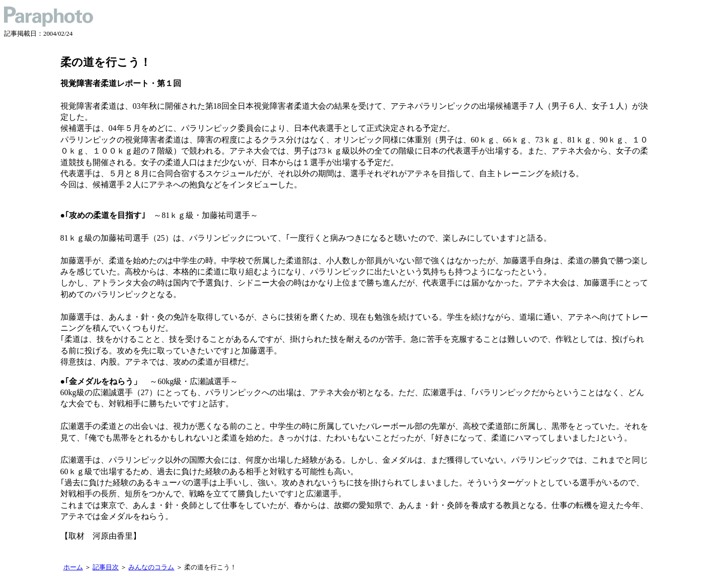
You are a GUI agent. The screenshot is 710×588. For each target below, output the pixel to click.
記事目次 (106, 567)
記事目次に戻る (69, 550)
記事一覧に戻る (65, 550)
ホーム (73, 567)
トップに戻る (62, 550)
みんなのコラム (151, 567)
